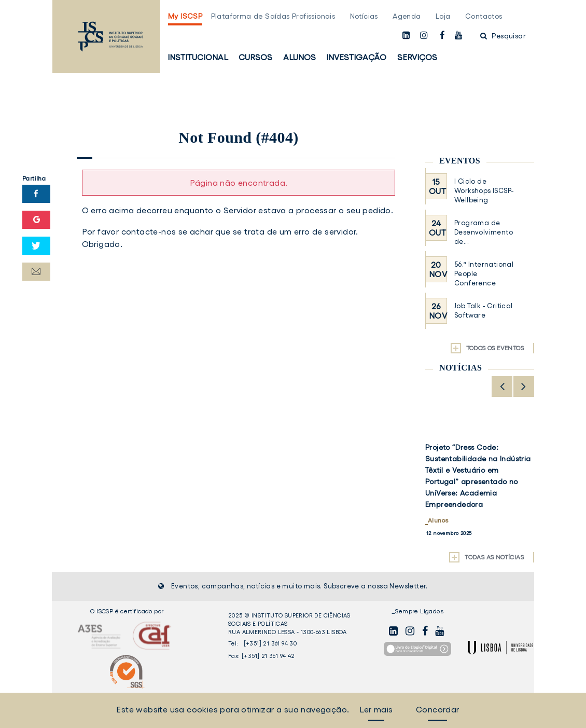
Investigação (356, 57)
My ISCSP (185, 16)
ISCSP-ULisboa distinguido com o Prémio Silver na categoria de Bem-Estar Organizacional (472, 464)
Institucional (198, 57)
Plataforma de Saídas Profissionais (273, 16)
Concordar (438, 709)
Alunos (299, 57)
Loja (443, 16)
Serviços (417, 57)
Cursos (255, 57)
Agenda (407, 16)
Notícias (364, 16)
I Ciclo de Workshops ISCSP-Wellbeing (484, 191)
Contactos (484, 16)
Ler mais (376, 709)
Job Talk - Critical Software (484, 311)
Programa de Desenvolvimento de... (484, 232)
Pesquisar (503, 36)
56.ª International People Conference (484, 274)
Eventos (460, 161)
